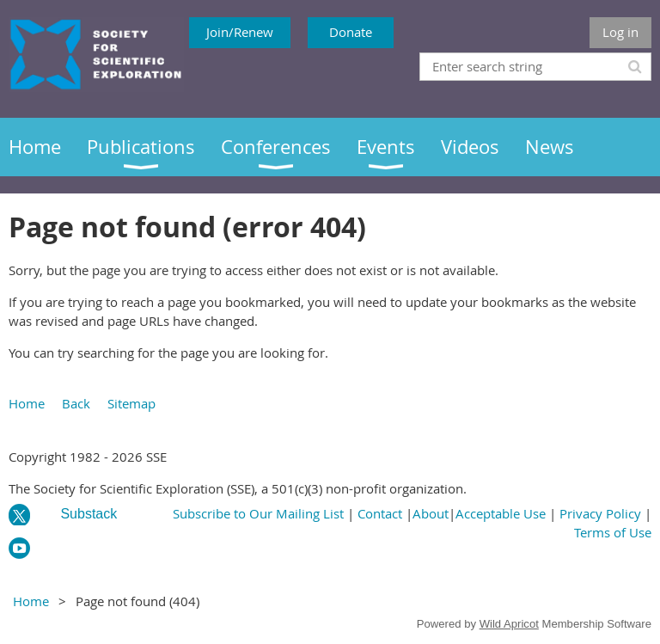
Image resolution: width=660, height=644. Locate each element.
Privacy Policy (600, 513)
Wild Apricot (509, 624)
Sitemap (131, 403)
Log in (620, 32)
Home (27, 403)
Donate (351, 32)
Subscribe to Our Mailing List (258, 513)
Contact (380, 513)
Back (76, 403)
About (431, 513)
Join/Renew (240, 32)
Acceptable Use (501, 513)
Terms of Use (613, 532)
